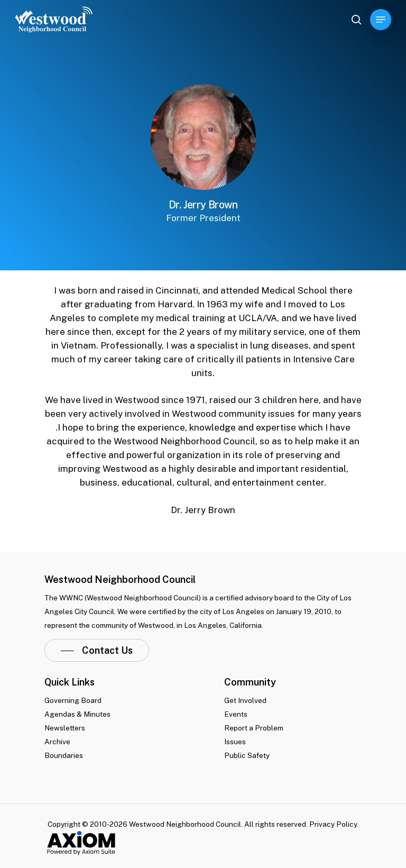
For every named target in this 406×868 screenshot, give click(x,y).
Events (236, 714)
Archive (57, 742)
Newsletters (65, 728)
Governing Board (73, 700)
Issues (235, 742)
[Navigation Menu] (381, 20)
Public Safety (247, 755)
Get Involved (245, 700)
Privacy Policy (333, 824)
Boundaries (64, 755)
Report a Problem (254, 728)
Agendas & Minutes (77, 714)
